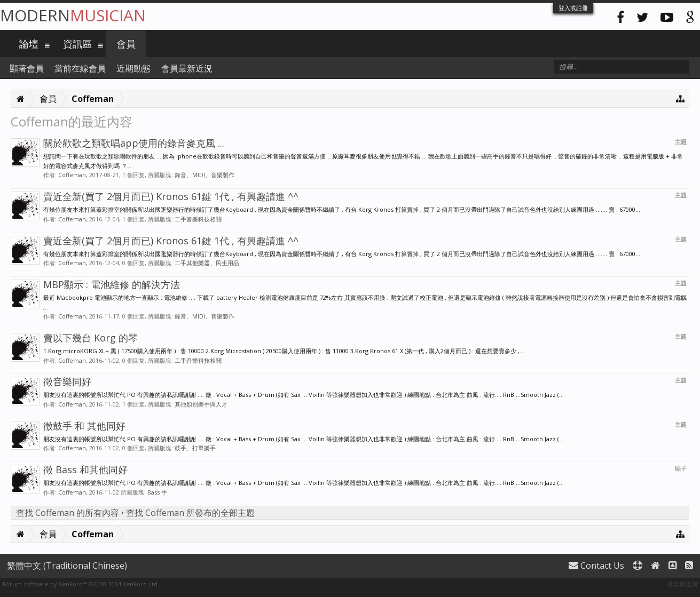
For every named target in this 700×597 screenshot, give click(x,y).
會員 (126, 44)
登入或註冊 (573, 8)
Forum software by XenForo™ (81, 584)
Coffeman (72, 175)
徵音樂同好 (67, 381)
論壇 (29, 44)
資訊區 (77, 44)
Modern (73, 15)
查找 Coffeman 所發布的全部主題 (190, 513)
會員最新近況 (187, 68)
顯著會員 (27, 68)
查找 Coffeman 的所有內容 (68, 513)
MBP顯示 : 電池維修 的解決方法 (112, 284)
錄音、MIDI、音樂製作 (205, 175)
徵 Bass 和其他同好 (85, 469)
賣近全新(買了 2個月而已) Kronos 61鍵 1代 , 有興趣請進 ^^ (171, 196)
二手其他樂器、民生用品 (207, 263)
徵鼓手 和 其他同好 (84, 426)
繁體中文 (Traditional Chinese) (67, 566)
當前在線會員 (80, 68)
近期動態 (133, 68)
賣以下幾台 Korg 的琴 (91, 338)
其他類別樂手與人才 (201, 404)
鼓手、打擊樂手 (195, 448)
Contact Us (596, 566)
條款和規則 (683, 584)
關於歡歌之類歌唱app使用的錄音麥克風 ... (134, 143)
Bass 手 (157, 492)
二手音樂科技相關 (198, 219)
